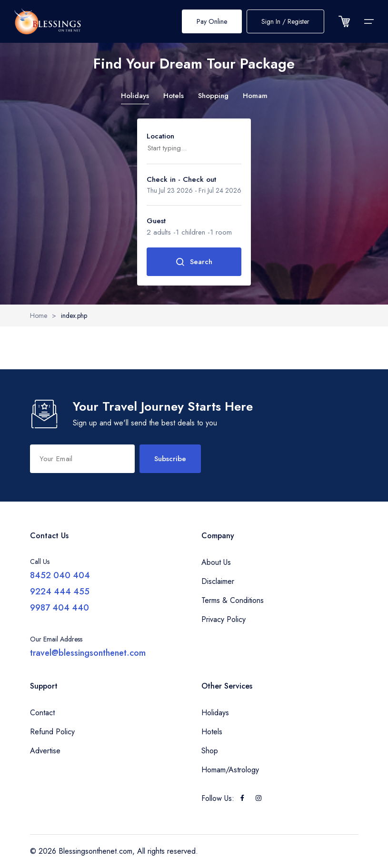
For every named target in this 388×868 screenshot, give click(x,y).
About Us (216, 562)
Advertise (45, 751)
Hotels (174, 96)
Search (194, 262)
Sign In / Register (285, 21)
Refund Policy (52, 732)
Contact (42, 713)
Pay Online (212, 21)
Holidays (135, 96)
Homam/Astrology (230, 770)
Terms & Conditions (233, 600)
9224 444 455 (60, 592)
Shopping (213, 96)
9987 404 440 (60, 608)
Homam (255, 96)
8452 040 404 (60, 575)
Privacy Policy (224, 619)
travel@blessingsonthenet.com (88, 653)
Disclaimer (218, 581)
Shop (210, 751)
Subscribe (170, 459)
